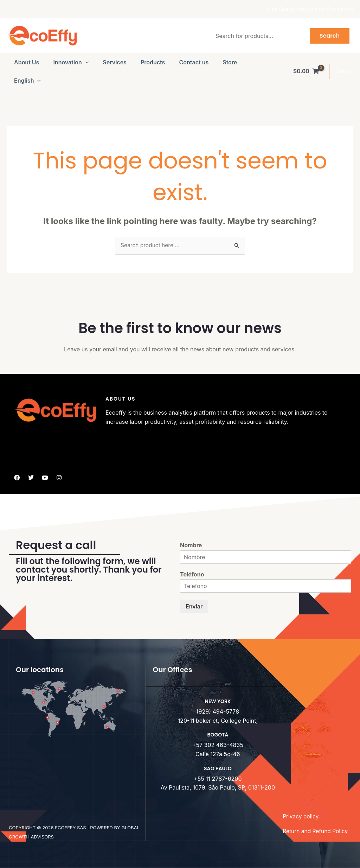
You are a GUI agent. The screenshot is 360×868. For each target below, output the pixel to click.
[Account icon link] (345, 71)
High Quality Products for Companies (310, 9)
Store (230, 62)
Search (330, 36)
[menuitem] (27, 81)
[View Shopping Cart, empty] (306, 71)
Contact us (194, 62)
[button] (85, 62)
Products (153, 62)
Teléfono (192, 574)
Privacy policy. (302, 817)
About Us (27, 62)
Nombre (191, 545)
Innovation (71, 62)
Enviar (194, 607)
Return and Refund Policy (316, 831)
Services (115, 62)
